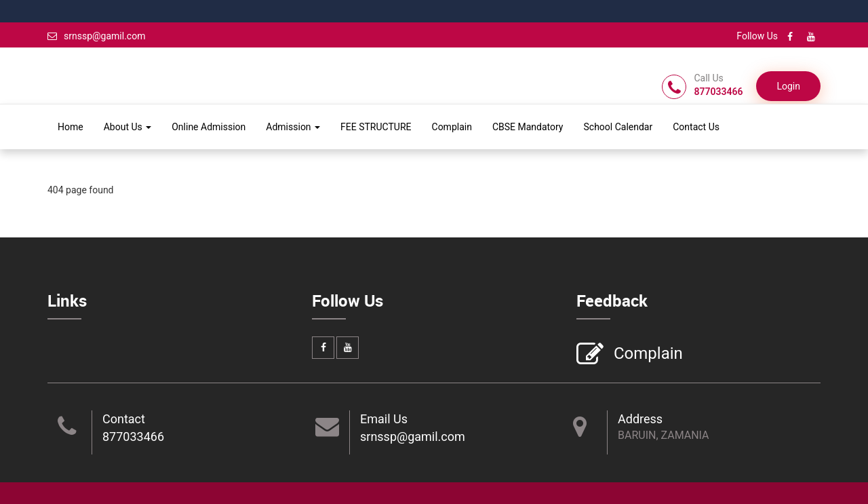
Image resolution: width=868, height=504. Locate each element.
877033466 (133, 437)
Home (71, 127)
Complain (452, 127)
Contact (124, 419)
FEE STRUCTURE (376, 127)
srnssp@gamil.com (96, 36)
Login (788, 86)
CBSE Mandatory (528, 127)
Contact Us (696, 127)
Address (640, 419)
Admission (293, 127)
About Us (128, 127)
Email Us (384, 419)
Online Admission (209, 127)
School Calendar (618, 127)
